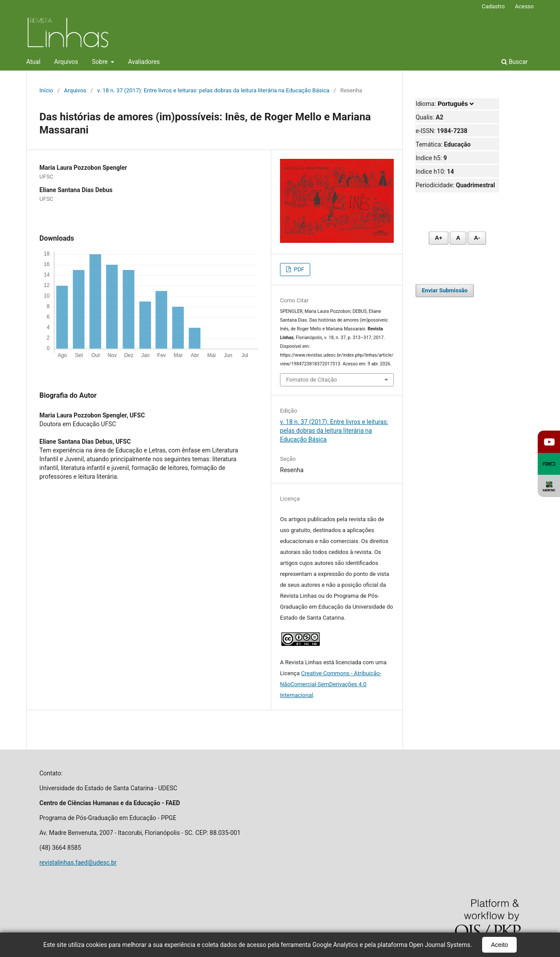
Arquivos (66, 62)
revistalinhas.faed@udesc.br (78, 862)
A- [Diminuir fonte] (477, 238)
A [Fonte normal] (458, 238)
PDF (298, 269)
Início (46, 90)
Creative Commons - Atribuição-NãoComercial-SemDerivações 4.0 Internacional (331, 684)
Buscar (514, 62)
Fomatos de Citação (311, 380)
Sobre (101, 62)
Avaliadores (144, 62)
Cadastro (493, 6)
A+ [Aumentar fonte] (439, 238)
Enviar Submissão (445, 290)
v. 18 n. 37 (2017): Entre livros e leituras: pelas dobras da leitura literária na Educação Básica (213, 90)
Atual (33, 62)
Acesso (524, 6)
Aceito (499, 945)
